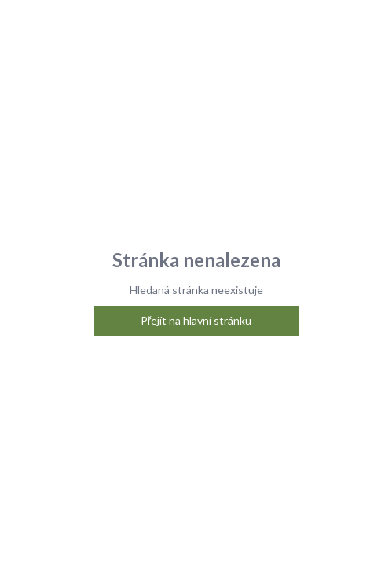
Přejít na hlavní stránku (196, 320)
